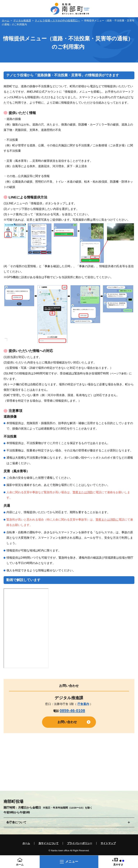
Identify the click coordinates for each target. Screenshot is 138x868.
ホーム (6, 20)
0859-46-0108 (72, 711)
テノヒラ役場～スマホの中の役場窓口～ (57, 20)
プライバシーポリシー (80, 843)
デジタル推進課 (22, 20)
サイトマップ (108, 843)
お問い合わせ (67, 722)
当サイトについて (49, 843)
